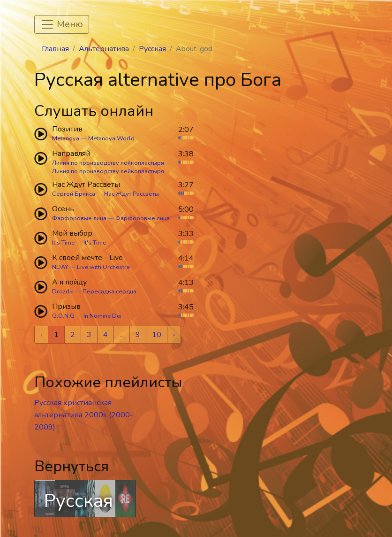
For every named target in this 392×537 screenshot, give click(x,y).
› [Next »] (174, 335)
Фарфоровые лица (79, 218)
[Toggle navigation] (62, 24)
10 (157, 335)
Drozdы (63, 292)
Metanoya (66, 138)
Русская (152, 49)
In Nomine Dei (102, 316)
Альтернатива (104, 49)
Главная (55, 49)
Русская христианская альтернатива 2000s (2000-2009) (84, 415)
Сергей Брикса (74, 194)
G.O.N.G (63, 316)
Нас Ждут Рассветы (132, 194)
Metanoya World (111, 138)
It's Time (63, 243)
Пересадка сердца (109, 292)
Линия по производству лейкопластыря (108, 163)
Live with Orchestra (103, 267)
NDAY (60, 267)
